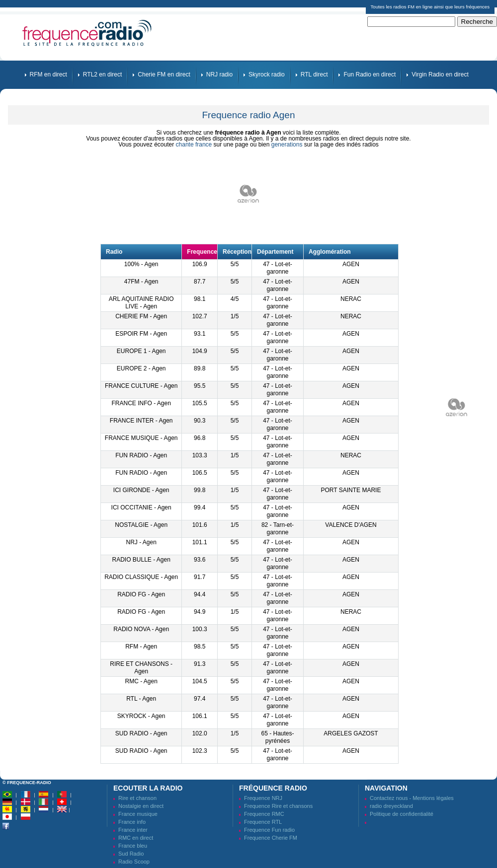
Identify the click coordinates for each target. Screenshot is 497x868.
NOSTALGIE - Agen (141, 525)
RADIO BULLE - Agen (141, 560)
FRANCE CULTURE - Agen (141, 386)
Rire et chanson (137, 798)
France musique (138, 814)
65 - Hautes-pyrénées (278, 737)
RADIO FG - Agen (141, 594)
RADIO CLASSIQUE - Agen (141, 577)
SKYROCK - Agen (141, 716)
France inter (133, 830)
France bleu (133, 846)
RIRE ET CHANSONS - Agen (141, 668)
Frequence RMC (264, 814)
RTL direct (314, 74)
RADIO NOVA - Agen (141, 629)
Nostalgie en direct (141, 806)
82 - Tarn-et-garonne (278, 529)
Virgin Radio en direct (440, 74)
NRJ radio (219, 74)
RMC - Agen (141, 681)
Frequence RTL (263, 822)
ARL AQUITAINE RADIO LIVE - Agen (141, 303)
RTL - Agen (141, 699)
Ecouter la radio (148, 788)
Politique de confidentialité (402, 814)
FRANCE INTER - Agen (141, 421)
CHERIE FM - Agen (141, 316)
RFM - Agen (141, 647)
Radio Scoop (134, 862)
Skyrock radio (267, 74)
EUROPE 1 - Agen (141, 351)
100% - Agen (141, 264)
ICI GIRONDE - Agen (141, 490)
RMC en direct (136, 838)
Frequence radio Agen (249, 115)
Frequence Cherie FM (271, 838)
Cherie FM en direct (164, 74)
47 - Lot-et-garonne (278, 268)
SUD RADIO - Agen (141, 733)
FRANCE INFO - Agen (141, 403)
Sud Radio (131, 854)
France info (132, 822)
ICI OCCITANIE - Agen (141, 507)
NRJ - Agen (141, 542)
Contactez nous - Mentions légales (412, 798)
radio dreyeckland (391, 806)
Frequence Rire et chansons (278, 806)
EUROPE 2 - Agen (141, 368)
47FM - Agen (141, 282)
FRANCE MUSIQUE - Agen (141, 438)
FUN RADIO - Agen (141, 455)
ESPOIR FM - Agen (141, 334)
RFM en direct (48, 74)
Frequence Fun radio (269, 830)
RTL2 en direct (103, 74)
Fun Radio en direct (370, 74)
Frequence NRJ (263, 798)
